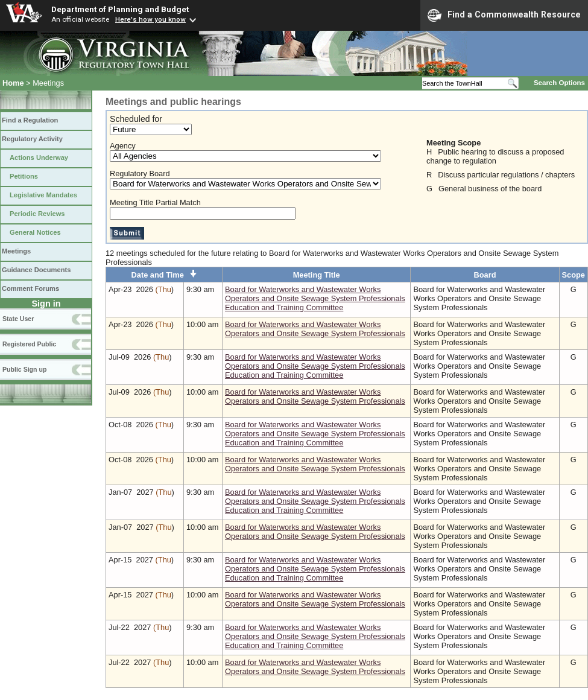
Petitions (24, 176)
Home (13, 83)
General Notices (35, 232)
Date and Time (164, 275)
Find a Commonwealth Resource (504, 15)
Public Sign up (24, 369)
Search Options (559, 83)
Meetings (16, 251)
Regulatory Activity (32, 139)
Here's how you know (150, 19)
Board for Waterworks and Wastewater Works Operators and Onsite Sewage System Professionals (315, 329)
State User (18, 319)
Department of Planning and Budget (120, 9)
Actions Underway (39, 157)
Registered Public (29, 344)
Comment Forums (30, 288)
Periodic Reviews (37, 214)
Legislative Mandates (43, 195)
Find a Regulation (30, 120)
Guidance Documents (36, 270)
